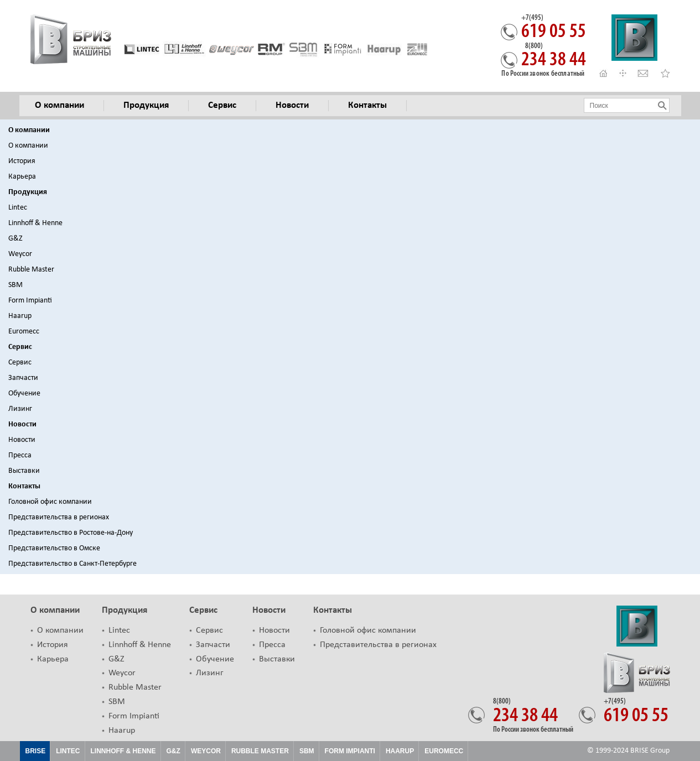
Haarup (20, 316)
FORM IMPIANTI (350, 751)
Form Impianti (30, 301)
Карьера (22, 177)
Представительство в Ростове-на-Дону (71, 533)
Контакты (24, 486)
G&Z (15, 239)
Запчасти (23, 378)
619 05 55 (554, 28)
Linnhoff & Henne (35, 223)
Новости (22, 424)
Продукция (28, 192)
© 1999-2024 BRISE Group (628, 751)
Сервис (20, 347)
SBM (15, 285)
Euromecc (24, 332)
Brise (36, 751)
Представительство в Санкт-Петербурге (72, 564)
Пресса (20, 455)
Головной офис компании (50, 502)
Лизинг (20, 409)
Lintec (18, 208)
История (22, 161)
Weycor (20, 254)
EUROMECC (444, 751)
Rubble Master (31, 270)
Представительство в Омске (54, 548)
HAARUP (400, 751)
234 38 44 (554, 56)
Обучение (24, 393)
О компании (29, 130)
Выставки (24, 471)
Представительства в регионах (59, 517)
